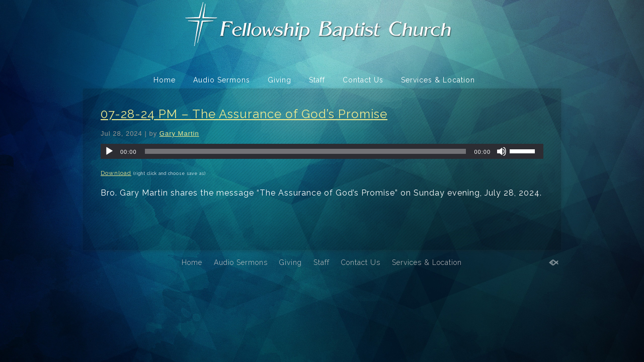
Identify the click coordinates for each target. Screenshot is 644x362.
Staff (317, 80)
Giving (279, 80)
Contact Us (363, 80)
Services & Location (438, 80)
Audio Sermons (222, 80)
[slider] (306, 151)
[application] (322, 151)
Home (165, 80)
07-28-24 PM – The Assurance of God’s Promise (244, 114)
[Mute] (502, 151)
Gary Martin (179, 133)
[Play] (109, 151)
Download (116, 173)
